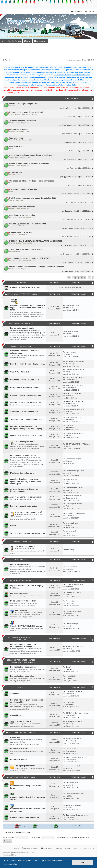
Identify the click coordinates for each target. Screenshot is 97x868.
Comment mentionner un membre (25, 817)
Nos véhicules (16, 715)
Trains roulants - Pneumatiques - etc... (27, 420)
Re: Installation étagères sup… (74, 496)
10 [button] (90, 278)
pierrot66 (69, 117)
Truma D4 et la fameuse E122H (23, 121)
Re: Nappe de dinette (70, 479)
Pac (72, 168)
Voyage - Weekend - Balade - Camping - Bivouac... (24, 114)
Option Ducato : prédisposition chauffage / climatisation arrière (37, 267)
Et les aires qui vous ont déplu (23, 601)
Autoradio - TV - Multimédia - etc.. (19, 226)
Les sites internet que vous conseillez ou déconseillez (27, 701)
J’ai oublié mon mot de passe (66, 837)
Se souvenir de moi (85, 837)
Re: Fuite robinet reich (71, 783)
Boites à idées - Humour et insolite (21, 733)
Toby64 (68, 669)
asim (67, 436)
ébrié (68, 473)
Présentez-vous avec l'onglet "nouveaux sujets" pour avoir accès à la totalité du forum (28, 308)
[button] (69, 278)
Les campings (21, 610)
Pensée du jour (16, 172)
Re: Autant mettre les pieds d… (74, 757)
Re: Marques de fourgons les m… (74, 471)
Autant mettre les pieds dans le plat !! (26, 250)
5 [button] (84, 278)
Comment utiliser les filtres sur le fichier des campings (28, 810)
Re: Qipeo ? (67, 667)
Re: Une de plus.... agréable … (74, 691)
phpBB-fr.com (13, 855)
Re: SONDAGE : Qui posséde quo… (75, 713)
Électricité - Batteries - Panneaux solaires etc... (22, 140)
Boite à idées (16, 737)
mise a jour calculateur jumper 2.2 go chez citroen (31, 155)
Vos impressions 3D (24, 721)
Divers (11, 149)
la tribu (70, 185)
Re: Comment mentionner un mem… (76, 815)
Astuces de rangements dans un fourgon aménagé (24, 490)
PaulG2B (69, 603)
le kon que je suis (17, 147)
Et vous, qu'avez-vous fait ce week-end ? (27, 112)
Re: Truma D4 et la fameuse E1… (75, 378)
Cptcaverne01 (71, 498)
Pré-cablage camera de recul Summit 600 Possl (30, 224)
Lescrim (68, 785)
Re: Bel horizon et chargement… (74, 362)
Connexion (8, 833)
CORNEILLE (68, 245)
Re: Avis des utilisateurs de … (73, 417)
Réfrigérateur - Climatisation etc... (25, 388)
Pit (67, 506)
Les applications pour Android (23, 667)
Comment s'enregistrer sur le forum (26, 287)
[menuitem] (27, 41)
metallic (68, 569)
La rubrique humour (15, 174)
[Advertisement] (49, 52)
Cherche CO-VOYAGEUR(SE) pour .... (26, 626)
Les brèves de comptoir (21, 542)
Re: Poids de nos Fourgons (72, 459)
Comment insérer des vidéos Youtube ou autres (28, 798)
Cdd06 (68, 649)
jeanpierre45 (68, 108)
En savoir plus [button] (10, 864)
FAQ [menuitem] (3, 41)
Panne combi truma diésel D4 (22, 207)
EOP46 (68, 678)
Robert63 (68, 263)
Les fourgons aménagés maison (24, 506)
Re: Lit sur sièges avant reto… (73, 504)
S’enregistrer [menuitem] (77, 11)
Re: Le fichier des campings (72, 611)
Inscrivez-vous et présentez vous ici (21, 294)
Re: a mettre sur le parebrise (73, 739)
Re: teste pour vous (70, 352)
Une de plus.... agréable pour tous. (24, 104)
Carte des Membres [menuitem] (14, 41)
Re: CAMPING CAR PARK (72, 592)
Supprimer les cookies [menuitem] (64, 848)
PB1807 (69, 724)
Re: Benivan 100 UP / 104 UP (73, 647)
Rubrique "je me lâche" (25, 766)
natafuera (68, 228)
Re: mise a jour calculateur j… (73, 393)
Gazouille (68, 211)
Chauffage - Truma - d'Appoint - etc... (20, 123)
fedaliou (68, 308)
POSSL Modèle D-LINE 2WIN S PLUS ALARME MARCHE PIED (36, 241)
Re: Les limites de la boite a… (73, 766)
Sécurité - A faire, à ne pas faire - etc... (27, 403)
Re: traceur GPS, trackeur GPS (74, 401)
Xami (68, 482)
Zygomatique (68, 177)
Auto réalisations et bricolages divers (26, 497)
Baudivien (68, 220)
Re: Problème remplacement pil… (75, 370)
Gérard (68, 595)
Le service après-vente (25, 442)
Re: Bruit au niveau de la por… (74, 433)
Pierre (68, 334)
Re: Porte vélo (68, 425)
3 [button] (78, 278)
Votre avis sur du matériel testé (28, 512)
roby (70, 202)
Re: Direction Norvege (71, 624)
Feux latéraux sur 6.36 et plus (22, 215)
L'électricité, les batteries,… (72, 332)
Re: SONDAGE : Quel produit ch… (75, 513)
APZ (67, 446)
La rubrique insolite (15, 252)
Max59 (68, 490)
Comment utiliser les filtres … (73, 805)
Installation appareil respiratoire (23, 189)
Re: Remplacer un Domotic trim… (74, 385)
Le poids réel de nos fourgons (23, 455)
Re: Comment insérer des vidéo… (75, 794)
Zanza (68, 461)
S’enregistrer (23, 833)
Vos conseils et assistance (21, 346)
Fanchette (69, 134)
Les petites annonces (19, 564)
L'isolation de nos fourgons (22, 473)
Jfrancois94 (70, 715)
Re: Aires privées (69, 601)
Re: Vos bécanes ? (70, 531)
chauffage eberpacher (19, 129)
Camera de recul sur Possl (21, 232)
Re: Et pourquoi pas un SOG (73, 722)
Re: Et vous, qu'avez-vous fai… (74, 584)
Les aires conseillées (19, 594)
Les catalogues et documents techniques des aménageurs (23, 645)
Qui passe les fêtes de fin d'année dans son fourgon (32, 181)
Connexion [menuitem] (89, 11)
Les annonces (21, 560)
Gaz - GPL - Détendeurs (16, 200)
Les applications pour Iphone (23, 676)
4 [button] (81, 278)
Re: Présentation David (71, 306)
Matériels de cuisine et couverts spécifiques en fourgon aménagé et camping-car (26, 481)
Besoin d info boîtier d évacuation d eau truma (29, 164)
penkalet (70, 159)
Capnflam (68, 271)
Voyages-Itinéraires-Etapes (21, 580)
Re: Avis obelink (69, 702)
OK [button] (83, 863)
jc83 (67, 533)
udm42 (70, 142)
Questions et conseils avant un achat (26, 436)
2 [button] (76, 278)
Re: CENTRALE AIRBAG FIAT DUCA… (77, 444)
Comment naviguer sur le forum (21, 777)
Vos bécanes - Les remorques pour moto (28, 533)
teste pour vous (16, 138)
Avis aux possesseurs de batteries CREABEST (29, 258)
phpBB (13, 853)
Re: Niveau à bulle (69, 676)
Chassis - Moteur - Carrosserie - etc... (20, 157)
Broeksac (68, 194)
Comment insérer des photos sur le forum (26, 787)
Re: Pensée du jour (70, 749)
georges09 (69, 404)
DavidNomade (67, 125)
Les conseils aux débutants (21, 323)
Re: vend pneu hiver (70, 567)
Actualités (12, 106)
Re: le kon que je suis (70, 523)
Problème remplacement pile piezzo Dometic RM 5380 (33, 198)
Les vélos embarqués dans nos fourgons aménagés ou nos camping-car (28, 428)
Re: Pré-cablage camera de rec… (74, 409)
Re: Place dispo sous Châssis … (74, 488)
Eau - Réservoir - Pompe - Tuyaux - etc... (28, 364)
